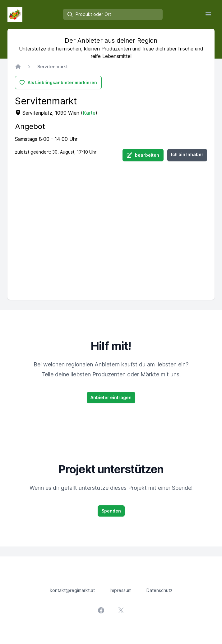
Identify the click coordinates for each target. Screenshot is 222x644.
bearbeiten (143, 155)
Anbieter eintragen (111, 397)
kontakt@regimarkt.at (72, 590)
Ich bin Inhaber (187, 154)
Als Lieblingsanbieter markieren (58, 83)
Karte (89, 113)
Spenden (111, 511)
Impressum (121, 590)
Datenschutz (160, 590)
